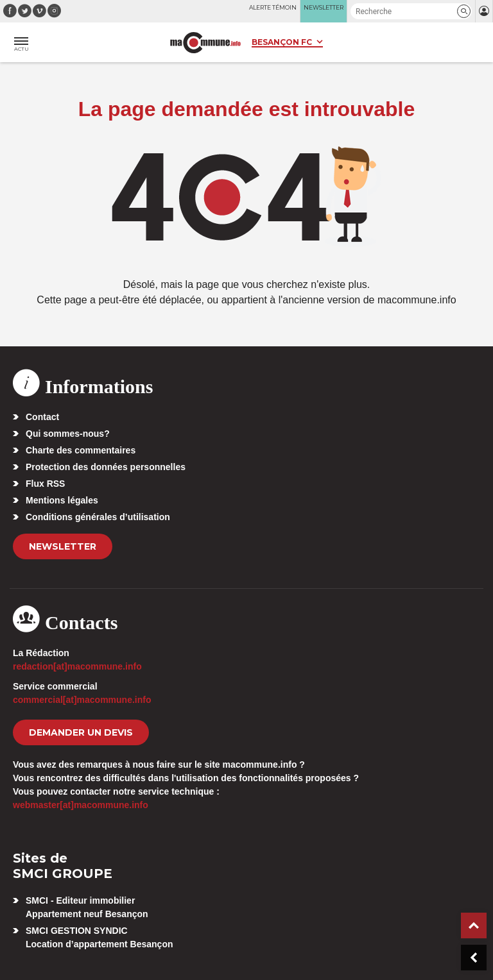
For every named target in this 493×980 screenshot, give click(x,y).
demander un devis (81, 732)
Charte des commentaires (81, 450)
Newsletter (63, 546)
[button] (464, 11)
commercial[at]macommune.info (82, 700)
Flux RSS (45, 484)
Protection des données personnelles (106, 467)
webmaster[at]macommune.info (81, 805)
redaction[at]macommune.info (77, 666)
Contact (42, 417)
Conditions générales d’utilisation (98, 517)
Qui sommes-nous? (68, 434)
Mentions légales (62, 500)
